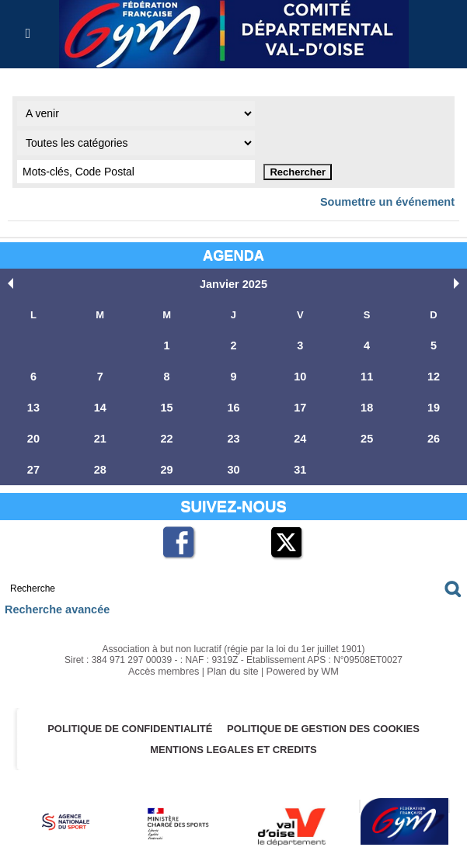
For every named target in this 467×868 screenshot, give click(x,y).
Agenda (233, 254)
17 (300, 404)
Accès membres (167, 665)
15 (166, 404)
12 (434, 374)
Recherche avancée (52, 604)
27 (33, 465)
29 (166, 465)
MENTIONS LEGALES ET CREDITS (233, 743)
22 (166, 434)
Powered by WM (299, 665)
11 (367, 374)
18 (367, 404)
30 (233, 465)
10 (300, 374)
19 (434, 404)
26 (434, 434)
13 (33, 404)
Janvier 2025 (233, 283)
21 (100, 434)
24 (300, 434)
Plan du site (233, 665)
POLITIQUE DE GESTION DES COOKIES (327, 722)
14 (100, 404)
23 (233, 434)
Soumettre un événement (394, 201)
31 (300, 465)
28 (100, 465)
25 (367, 434)
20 (33, 434)
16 (233, 404)
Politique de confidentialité (127, 722)
